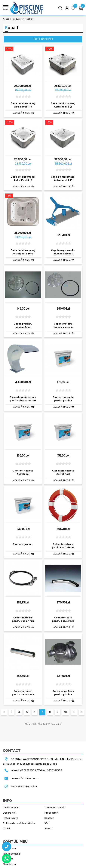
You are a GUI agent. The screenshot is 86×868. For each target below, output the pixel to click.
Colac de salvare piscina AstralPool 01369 (63, 548)
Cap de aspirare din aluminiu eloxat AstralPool (63, 254)
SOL (47, 823)
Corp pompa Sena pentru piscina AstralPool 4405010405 (63, 696)
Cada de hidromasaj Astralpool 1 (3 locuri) (23, 107)
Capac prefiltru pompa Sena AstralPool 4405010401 (23, 329)
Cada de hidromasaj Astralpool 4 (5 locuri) (63, 180)
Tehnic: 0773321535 (50, 771)
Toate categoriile (43, 39)
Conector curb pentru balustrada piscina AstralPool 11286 (63, 623)
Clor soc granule (23, 544)
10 (66, 712)
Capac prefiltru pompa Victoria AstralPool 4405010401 (63, 329)
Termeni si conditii (55, 808)
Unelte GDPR (11, 808)
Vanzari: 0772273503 (23, 771)
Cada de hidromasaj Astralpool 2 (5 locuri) (63, 107)
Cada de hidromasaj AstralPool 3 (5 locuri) (23, 180)
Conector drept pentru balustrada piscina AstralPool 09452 (23, 696)
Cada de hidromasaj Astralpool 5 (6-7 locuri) (23, 254)
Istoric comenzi (12, 854)
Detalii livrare (10, 818)
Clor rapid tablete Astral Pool (63, 473)
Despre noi (9, 813)
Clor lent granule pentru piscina (63, 399)
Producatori (51, 813)
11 (74, 712)
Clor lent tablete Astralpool (23, 473)
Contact (49, 818)
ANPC (48, 829)
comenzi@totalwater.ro (21, 779)
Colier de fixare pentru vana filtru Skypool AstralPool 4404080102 (23, 623)
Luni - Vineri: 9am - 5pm (20, 787)
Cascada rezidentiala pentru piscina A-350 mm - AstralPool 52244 (23, 402)
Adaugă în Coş (24, 113)
